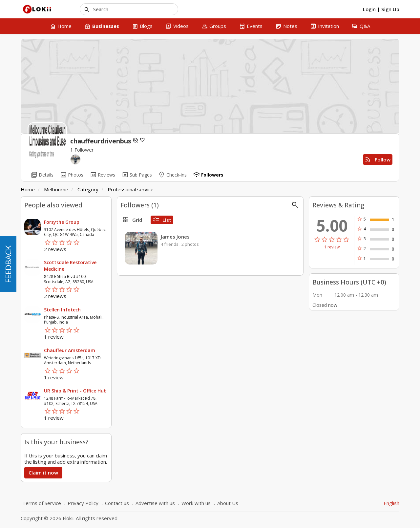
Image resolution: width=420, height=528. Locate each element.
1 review (332, 247)
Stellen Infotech (62, 310)
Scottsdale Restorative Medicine (70, 266)
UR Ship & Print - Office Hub (75, 391)
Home (28, 189)
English (391, 503)
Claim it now (43, 473)
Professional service (131, 189)
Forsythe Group (62, 222)
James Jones (175, 237)
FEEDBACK (8, 264)
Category (88, 189)
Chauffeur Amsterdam (70, 350)
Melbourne (56, 189)
